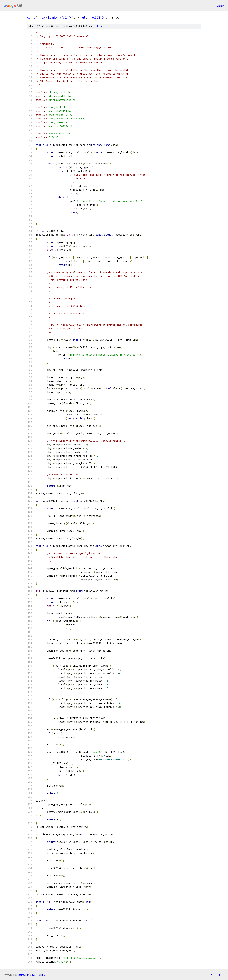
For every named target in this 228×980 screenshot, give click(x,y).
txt (213, 974)
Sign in (221, 6)
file (100, 26)
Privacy (31, 975)
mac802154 (97, 17)
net (83, 17)
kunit (31, 17)
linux (41, 17)
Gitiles (21, 975)
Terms (41, 975)
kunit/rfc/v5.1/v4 (61, 17)
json (222, 974)
